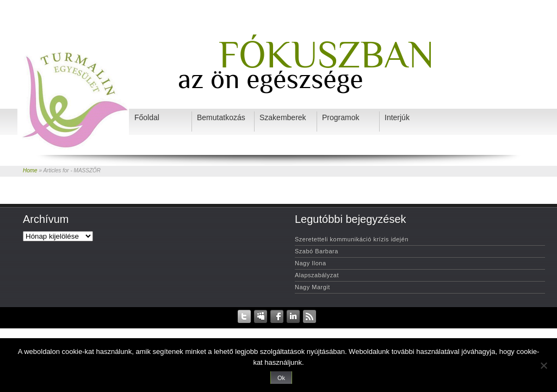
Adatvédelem (196, 331)
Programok (390, 331)
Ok (281, 378)
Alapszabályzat (317, 275)
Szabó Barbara (317, 251)
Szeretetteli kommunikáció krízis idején (352, 239)
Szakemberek (325, 331)
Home (30, 170)
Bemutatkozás (283, 331)
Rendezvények (239, 331)
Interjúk (360, 331)
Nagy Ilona (311, 263)
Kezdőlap (160, 331)
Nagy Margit (312, 287)
